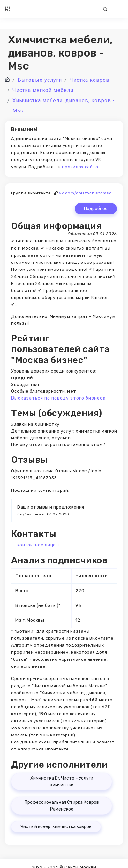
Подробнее (96, 209)
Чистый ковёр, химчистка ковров (56, 827)
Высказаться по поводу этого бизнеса (58, 398)
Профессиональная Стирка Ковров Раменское (62, 806)
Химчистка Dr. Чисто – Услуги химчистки (62, 781)
